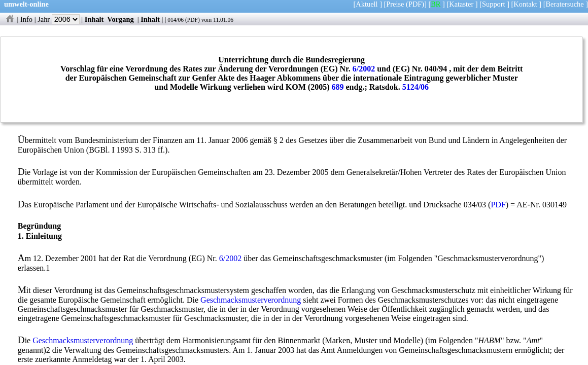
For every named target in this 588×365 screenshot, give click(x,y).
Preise (395, 4)
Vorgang (120, 19)
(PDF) (415, 4)
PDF (193, 20)
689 (338, 87)
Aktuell (367, 4)
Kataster (461, 4)
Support (494, 4)
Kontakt (525, 4)
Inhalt (94, 19)
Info (26, 19)
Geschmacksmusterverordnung (251, 300)
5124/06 (416, 87)
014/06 (176, 20)
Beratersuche (565, 4)
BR (436, 4)
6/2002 (364, 69)
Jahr (59, 19)
